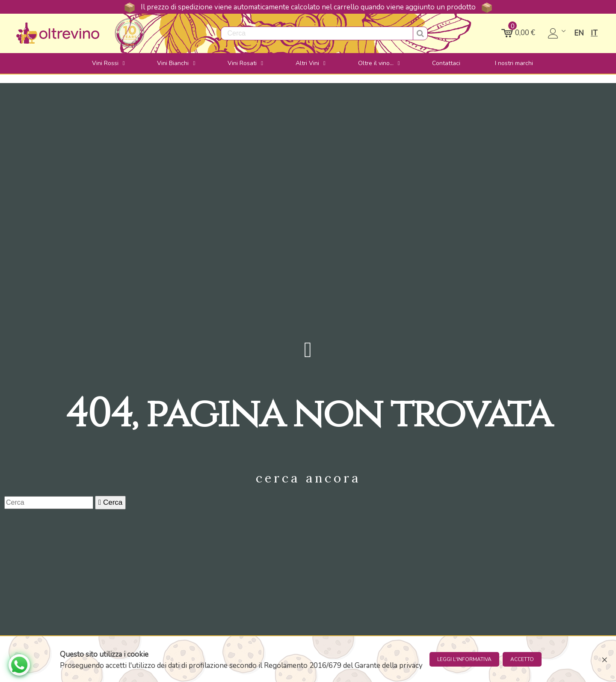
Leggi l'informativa (464, 659)
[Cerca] (49, 503)
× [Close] (604, 659)
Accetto (522, 659)
